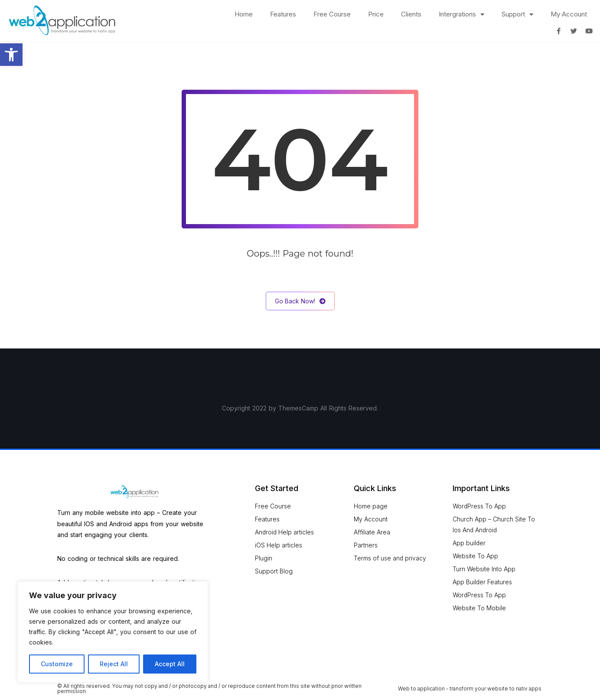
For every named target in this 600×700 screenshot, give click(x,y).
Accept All (170, 664)
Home (244, 14)
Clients (411, 14)
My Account (569, 14)
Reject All (114, 664)
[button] (11, 55)
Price (376, 14)
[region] (113, 632)
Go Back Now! (300, 301)
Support (517, 15)
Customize (57, 664)
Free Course (332, 14)
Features (283, 14)
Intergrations (461, 15)
